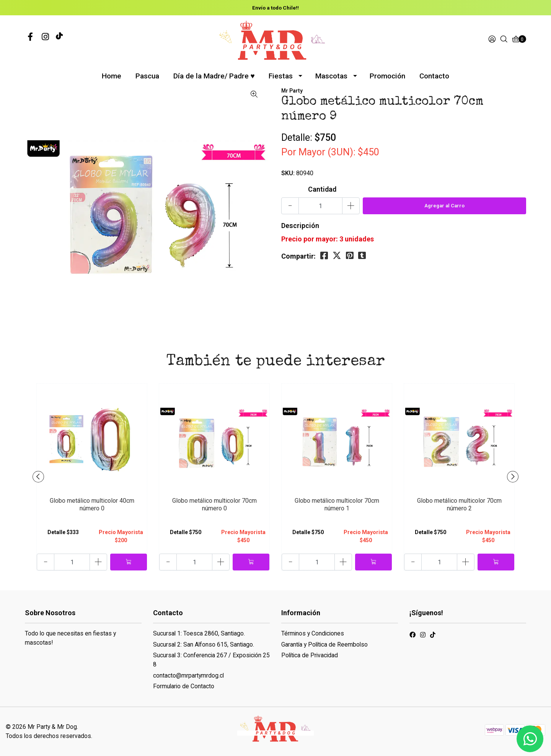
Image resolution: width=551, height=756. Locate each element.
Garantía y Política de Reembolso (324, 644)
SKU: (288, 173)
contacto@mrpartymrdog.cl (188, 675)
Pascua (147, 76)
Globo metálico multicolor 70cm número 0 (214, 504)
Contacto (434, 76)
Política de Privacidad (310, 655)
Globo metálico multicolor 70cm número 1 (337, 504)
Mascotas (331, 76)
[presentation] (38, 477)
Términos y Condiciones (313, 633)
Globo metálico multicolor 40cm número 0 (92, 504)
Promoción (387, 76)
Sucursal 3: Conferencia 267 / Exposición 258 (211, 660)
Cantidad (322, 189)
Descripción (300, 226)
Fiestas (281, 76)
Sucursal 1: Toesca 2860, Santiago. (199, 633)
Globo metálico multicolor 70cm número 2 (459, 504)
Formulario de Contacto (184, 686)
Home (112, 76)
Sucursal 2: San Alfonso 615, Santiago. (204, 644)
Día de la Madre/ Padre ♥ (214, 76)
